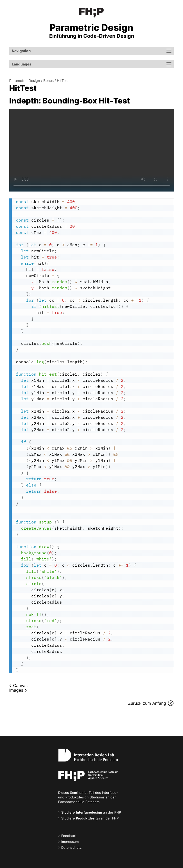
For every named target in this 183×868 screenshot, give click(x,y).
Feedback (69, 836)
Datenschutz (71, 848)
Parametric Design (25, 80)
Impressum (70, 842)
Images (16, 690)
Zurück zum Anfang (147, 703)
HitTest (63, 80)
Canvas (20, 685)
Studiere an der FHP (91, 812)
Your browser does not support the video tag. (92, 150)
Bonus (48, 80)
